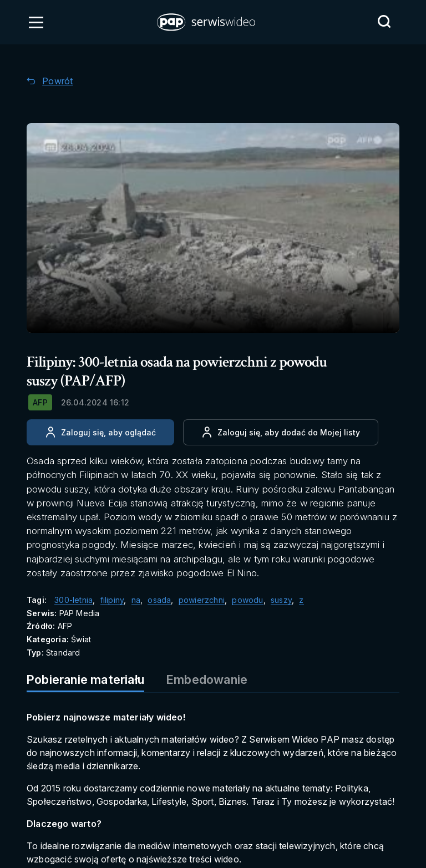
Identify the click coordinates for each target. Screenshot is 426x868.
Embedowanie (207, 679)
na (136, 600)
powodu (247, 600)
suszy (281, 600)
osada (159, 600)
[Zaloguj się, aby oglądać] (100, 432)
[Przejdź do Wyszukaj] (384, 22)
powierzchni (202, 600)
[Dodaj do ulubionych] (281, 432)
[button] (207, 22)
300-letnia (73, 600)
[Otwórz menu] (36, 22)
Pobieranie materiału (85, 679)
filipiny (112, 600)
